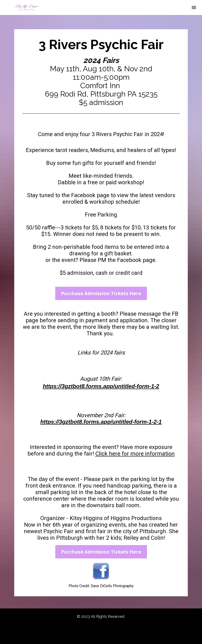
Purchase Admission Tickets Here (101, 293)
